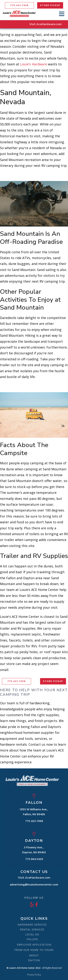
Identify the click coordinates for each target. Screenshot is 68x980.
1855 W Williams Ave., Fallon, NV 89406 (34, 812)
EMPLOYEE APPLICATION (34, 945)
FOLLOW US (34, 898)
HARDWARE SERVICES (32, 925)
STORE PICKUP (50, 5)
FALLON (32, 939)
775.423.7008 (19, 5)
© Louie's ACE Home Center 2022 (23, 968)
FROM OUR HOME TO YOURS (34, 950)
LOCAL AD (32, 934)
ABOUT (34, 955)
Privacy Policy (34, 975)
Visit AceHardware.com (46, 24)
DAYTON (34, 960)
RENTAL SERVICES (32, 929)
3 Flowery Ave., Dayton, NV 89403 (34, 850)
